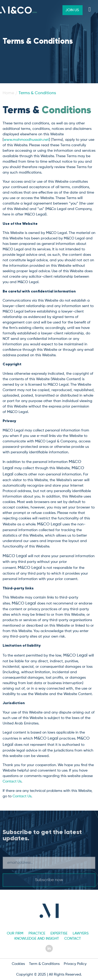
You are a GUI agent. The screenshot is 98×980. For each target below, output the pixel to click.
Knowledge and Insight (37, 939)
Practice (37, 933)
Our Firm (15, 933)
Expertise (59, 933)
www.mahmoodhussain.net (26, 140)
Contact (73, 939)
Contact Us (12, 781)
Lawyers (81, 933)
